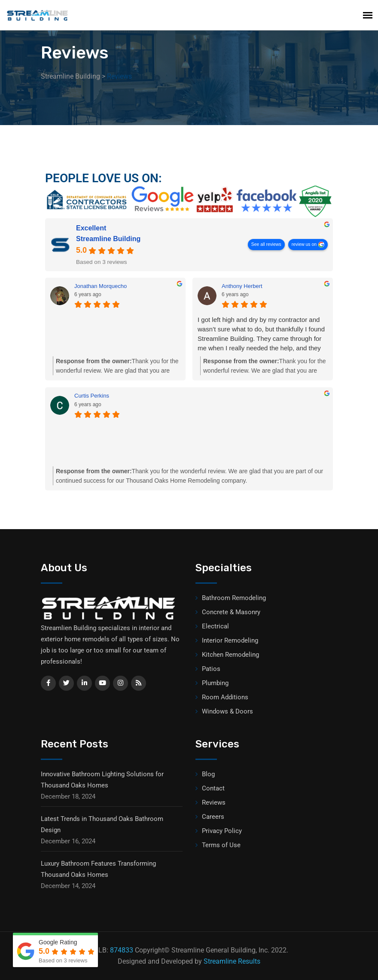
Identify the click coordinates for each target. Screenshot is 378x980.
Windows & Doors (227, 711)
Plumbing (215, 683)
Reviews (214, 802)
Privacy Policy (222, 831)
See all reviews (266, 244)
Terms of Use (221, 845)
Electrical (215, 626)
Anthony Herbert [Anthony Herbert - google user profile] (242, 286)
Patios (211, 669)
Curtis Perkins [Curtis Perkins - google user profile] (92, 396)
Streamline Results (232, 961)
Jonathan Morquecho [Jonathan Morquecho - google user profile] (101, 286)
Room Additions (225, 697)
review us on (304, 244)
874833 (122, 950)
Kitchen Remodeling (230, 655)
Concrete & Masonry (231, 612)
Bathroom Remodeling (234, 598)
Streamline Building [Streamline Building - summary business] (108, 239)
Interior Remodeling (230, 640)
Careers (213, 817)
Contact (213, 788)
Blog (208, 774)
